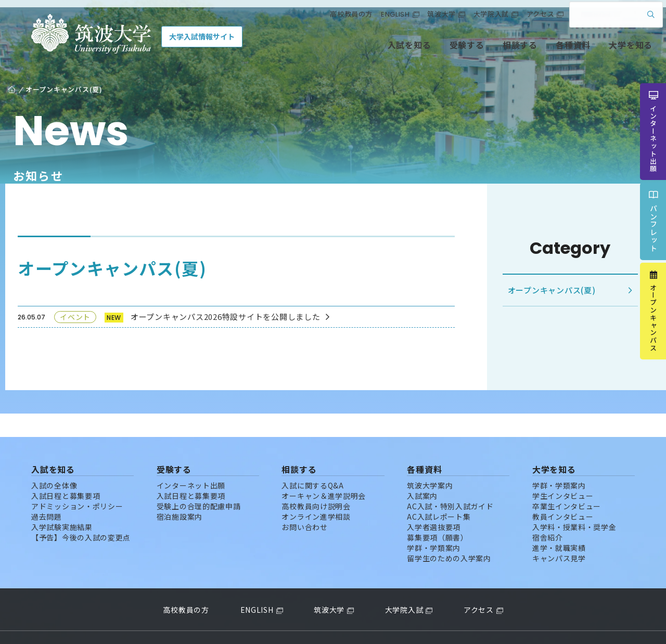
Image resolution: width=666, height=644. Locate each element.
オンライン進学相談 (316, 493)
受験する (441, 51)
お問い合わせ (304, 504)
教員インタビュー (563, 493)
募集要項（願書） (438, 514)
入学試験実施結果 (62, 504)
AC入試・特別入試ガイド (450, 483)
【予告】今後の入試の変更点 (81, 514)
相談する (495, 51)
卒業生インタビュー (567, 483)
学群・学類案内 (434, 524)
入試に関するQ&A (312, 462)
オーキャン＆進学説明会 (324, 472)
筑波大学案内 (430, 462)
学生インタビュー (563, 472)
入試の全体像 (54, 462)
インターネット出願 (191, 462)
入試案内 (422, 472)
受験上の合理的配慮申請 (199, 483)
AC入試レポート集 (439, 493)
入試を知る (385, 51)
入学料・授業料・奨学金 (574, 504)
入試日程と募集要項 (66, 472)
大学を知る (605, 51)
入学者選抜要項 (434, 504)
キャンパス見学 (559, 535)
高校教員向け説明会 (316, 483)
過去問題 (47, 493)
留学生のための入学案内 (449, 535)
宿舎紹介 (548, 514)
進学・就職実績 (559, 524)
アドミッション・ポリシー (77, 483)
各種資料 (548, 51)
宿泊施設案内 (180, 493)
